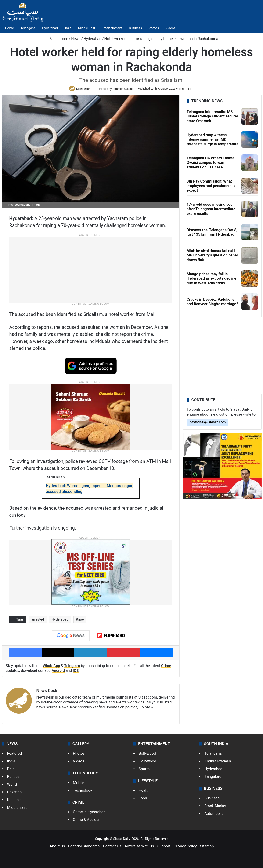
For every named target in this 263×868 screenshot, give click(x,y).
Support (164, 848)
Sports (144, 770)
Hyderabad (50, 28)
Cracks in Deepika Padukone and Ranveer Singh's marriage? (213, 303)
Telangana (28, 28)
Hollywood (147, 763)
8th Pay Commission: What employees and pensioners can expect (213, 187)
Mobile (79, 784)
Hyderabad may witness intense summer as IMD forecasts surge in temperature (213, 141)
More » (147, 708)
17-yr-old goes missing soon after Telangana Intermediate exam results (211, 210)
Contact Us (112, 848)
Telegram (72, 667)
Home (10, 28)
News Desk (84, 89)
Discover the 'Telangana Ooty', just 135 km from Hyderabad (212, 234)
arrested (38, 621)
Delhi (11, 770)
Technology (83, 792)
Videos (171, 28)
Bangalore (213, 778)
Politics (13, 778)
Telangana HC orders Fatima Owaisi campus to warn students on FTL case (211, 164)
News (76, 39)
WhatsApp (51, 667)
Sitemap (207, 848)
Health (144, 792)
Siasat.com (57, 39)
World (12, 786)
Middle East (87, 28)
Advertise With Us (139, 848)
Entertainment (112, 28)
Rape (80, 621)
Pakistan (14, 793)
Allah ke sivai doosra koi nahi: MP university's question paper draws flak (213, 257)
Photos (154, 28)
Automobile (214, 815)
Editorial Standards (84, 848)
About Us (57, 848)
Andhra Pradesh (218, 763)
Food (143, 800)
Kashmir (14, 801)
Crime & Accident (87, 821)
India (68, 28)
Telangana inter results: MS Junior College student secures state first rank (213, 118)
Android (58, 672)
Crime (166, 667)
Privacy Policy (185, 848)
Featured (15, 755)
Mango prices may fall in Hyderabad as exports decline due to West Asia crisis (212, 280)
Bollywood (147, 755)
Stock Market (215, 807)
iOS (76, 672)
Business (135, 28)
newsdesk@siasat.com (208, 424)
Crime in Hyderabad (89, 813)
